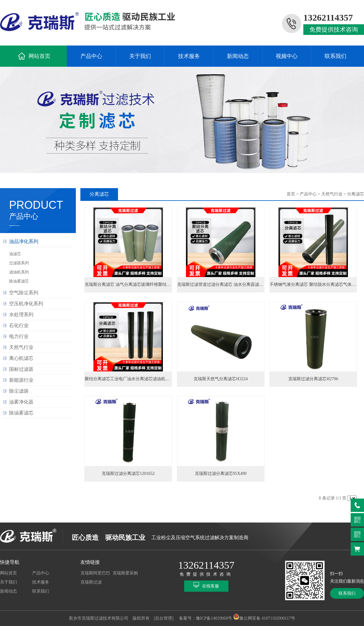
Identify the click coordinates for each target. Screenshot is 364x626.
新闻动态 (238, 56)
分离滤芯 (356, 194)
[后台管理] (164, 618)
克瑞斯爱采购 (125, 573)
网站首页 (39, 56)
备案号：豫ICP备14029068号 (206, 618)
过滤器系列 (19, 263)
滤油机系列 (19, 272)
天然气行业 (332, 194)
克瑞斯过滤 (91, 582)
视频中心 (287, 56)
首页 (291, 194)
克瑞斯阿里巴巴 (95, 573)
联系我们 (335, 56)
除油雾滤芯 (19, 281)
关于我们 (140, 56)
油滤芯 (15, 254)
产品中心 (91, 56)
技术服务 (189, 56)
